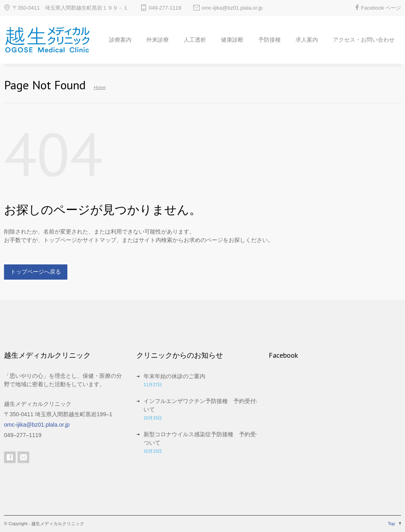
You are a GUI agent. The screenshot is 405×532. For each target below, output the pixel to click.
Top (391, 524)
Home (100, 87)
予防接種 (269, 40)
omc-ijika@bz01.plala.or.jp (232, 8)
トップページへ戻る (36, 272)
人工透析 (195, 40)
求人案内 (307, 40)
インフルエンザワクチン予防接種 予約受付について (205, 405)
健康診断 (232, 40)
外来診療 (158, 40)
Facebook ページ (381, 8)
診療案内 (120, 40)
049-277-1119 (165, 8)
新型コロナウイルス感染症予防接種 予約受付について (205, 438)
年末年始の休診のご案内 (174, 376)
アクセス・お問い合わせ (364, 40)
